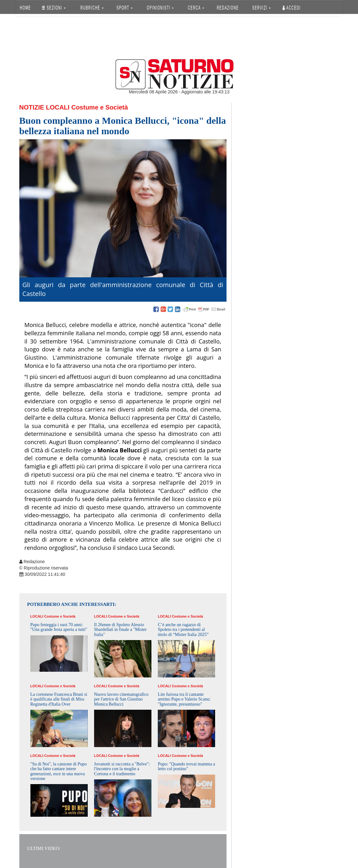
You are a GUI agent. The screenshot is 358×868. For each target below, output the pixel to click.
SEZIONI (54, 8)
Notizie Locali (45, 107)
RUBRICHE (92, 8)
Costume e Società (100, 107)
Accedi (292, 8)
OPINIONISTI (160, 8)
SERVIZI (261, 8)
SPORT (125, 8)
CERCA (196, 8)
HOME (25, 8)
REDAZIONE (228, 8)
